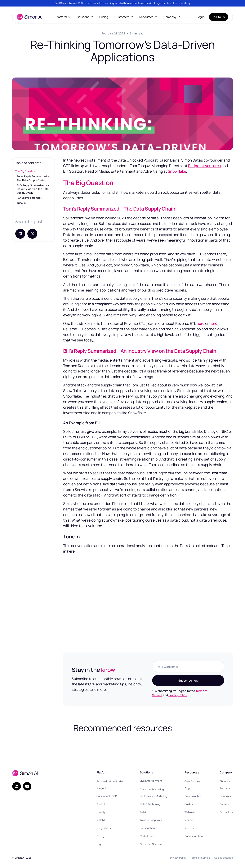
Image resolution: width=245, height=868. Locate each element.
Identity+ (102, 812)
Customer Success (151, 844)
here (200, 323)
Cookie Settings (223, 858)
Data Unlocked (193, 796)
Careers (224, 804)
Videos (189, 820)
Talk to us (219, 17)
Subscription (147, 828)
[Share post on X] (32, 234)
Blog (187, 788)
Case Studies (192, 781)
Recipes (189, 828)
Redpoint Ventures (204, 166)
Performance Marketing (154, 796)
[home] (29, 17)
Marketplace (147, 836)
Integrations (104, 828)
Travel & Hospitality (151, 820)
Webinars (190, 812)
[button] (63, 17)
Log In (100, 844)
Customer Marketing (152, 789)
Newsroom (226, 796)
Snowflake (177, 171)
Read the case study (178, 3)
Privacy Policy (178, 695)
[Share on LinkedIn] (20, 234)
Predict (101, 804)
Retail (143, 812)
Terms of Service (200, 858)
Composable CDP (107, 796)
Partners (225, 788)
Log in (201, 17)
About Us (225, 781)
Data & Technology (151, 804)
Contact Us (226, 812)
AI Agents (102, 788)
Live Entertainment (151, 781)
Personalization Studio (110, 781)
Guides (189, 804)
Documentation (194, 836)
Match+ (101, 820)
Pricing (104, 17)
